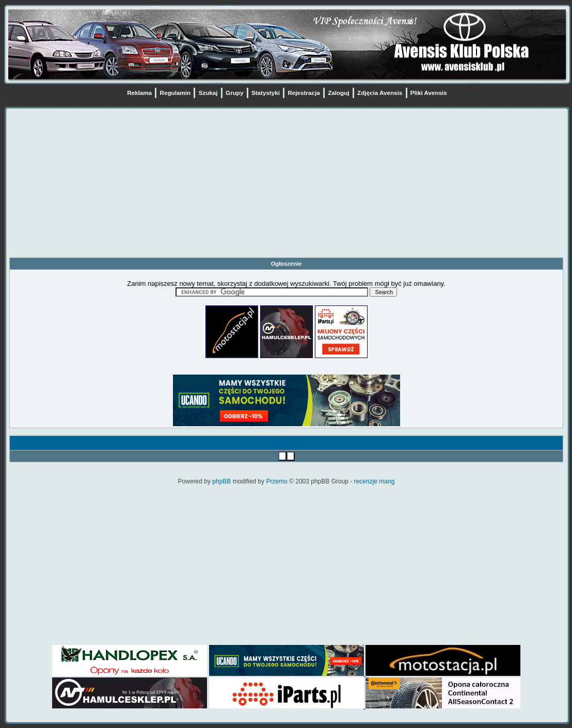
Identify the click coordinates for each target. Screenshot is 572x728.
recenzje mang (375, 481)
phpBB (221, 481)
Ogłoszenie (287, 264)
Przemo (276, 481)
